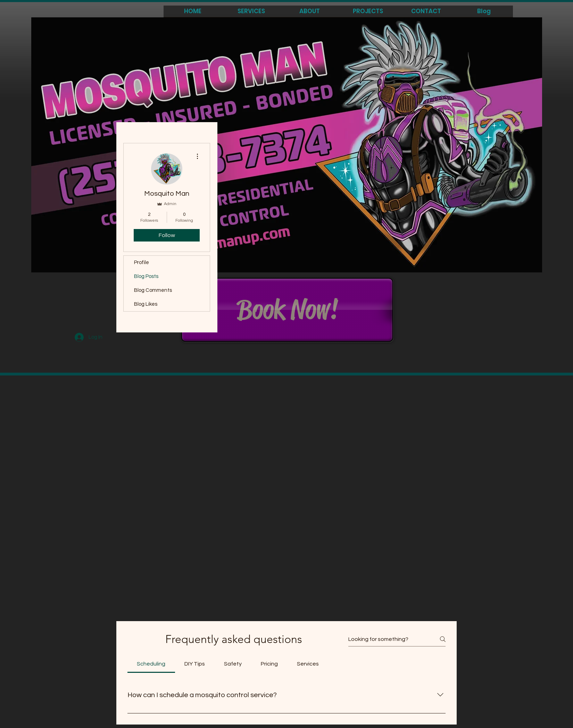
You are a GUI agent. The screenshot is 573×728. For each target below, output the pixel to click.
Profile (142, 263)
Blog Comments (153, 290)
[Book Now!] (287, 310)
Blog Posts (146, 276)
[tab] (151, 664)
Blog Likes (146, 304)
